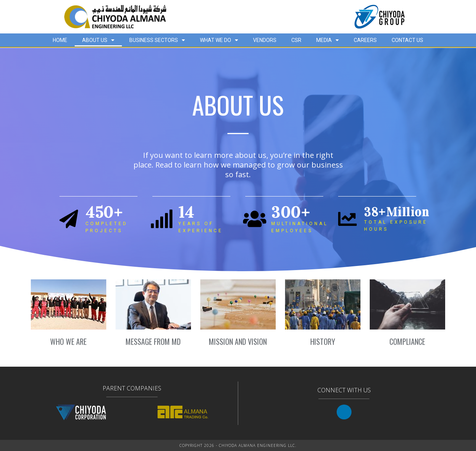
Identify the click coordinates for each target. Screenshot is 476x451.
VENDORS (265, 40)
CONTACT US (407, 40)
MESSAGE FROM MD (153, 345)
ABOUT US (98, 40)
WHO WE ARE (68, 345)
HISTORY (323, 345)
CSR (296, 40)
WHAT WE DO (219, 40)
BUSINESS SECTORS (157, 40)
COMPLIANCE (407, 345)
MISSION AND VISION (238, 345)
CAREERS (365, 40)
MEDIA (328, 40)
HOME (60, 40)
